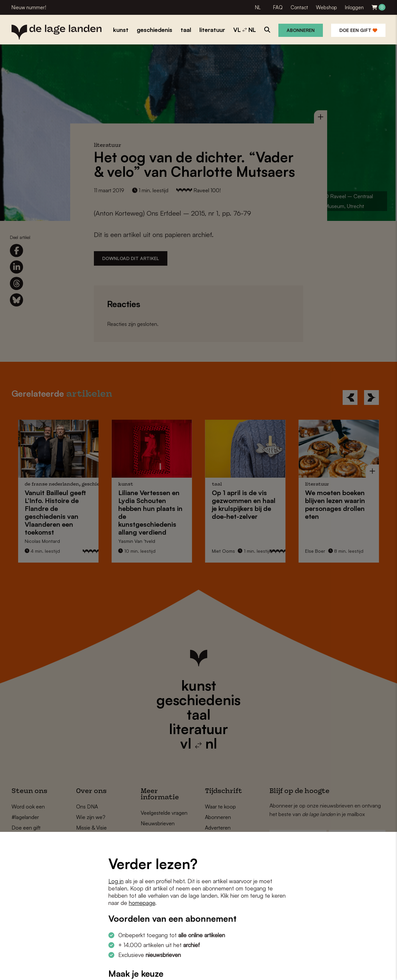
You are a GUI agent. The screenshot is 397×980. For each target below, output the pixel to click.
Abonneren (301, 30)
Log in (116, 881)
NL (258, 7)
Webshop (326, 7)
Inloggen (354, 7)
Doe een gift (358, 30)
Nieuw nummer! (29, 7)
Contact (299, 7)
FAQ (278, 7)
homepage (142, 903)
